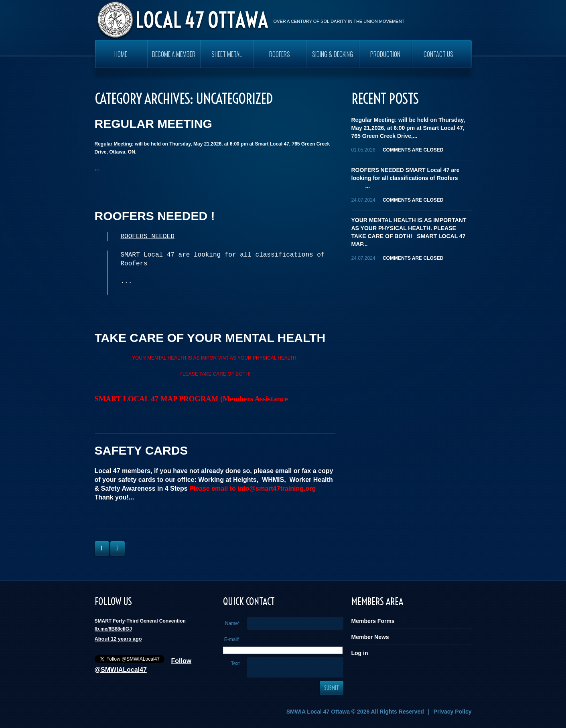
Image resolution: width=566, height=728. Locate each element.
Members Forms (373, 621)
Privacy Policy (453, 712)
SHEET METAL (227, 54)
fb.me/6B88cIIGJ (113, 629)
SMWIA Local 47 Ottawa (318, 712)
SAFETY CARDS (141, 450)
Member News (370, 637)
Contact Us (438, 54)
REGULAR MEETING (153, 124)
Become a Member (174, 54)
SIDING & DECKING (333, 54)
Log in (360, 653)
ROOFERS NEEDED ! (155, 216)
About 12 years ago (118, 639)
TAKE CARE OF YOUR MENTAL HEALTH (210, 338)
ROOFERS (280, 54)
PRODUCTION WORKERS (385, 59)
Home (121, 54)
